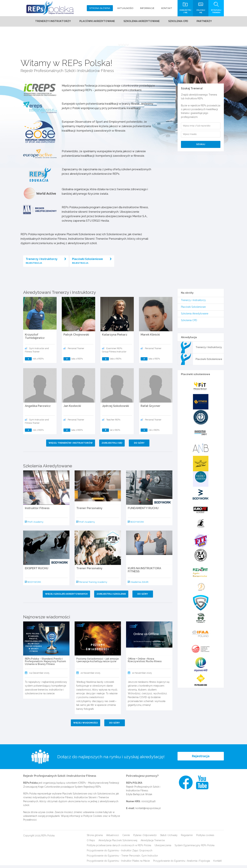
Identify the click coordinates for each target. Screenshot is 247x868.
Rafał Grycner (151, 409)
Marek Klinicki (150, 337)
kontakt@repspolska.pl (148, 811)
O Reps (91, 843)
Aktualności (113, 838)
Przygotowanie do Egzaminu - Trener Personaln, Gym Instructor (122, 858)
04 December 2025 (39, 676)
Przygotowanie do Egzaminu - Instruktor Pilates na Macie (118, 864)
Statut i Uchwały (169, 838)
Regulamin (187, 838)
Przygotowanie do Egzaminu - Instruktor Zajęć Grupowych (120, 853)
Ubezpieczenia (163, 848)
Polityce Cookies (93, 819)
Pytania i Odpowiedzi (145, 838)
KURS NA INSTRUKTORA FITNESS (144, 573)
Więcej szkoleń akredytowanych (65, 597)
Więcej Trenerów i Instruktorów (70, 446)
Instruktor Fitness (37, 511)
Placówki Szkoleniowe (92, 262)
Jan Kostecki (72, 409)
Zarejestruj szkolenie (111, 597)
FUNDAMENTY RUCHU (143, 511)
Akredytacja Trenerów (153, 843)
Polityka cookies (205, 838)
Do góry (140, 446)
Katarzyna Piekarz (115, 337)
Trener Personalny (89, 511)
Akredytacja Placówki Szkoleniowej (118, 843)
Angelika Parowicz (38, 409)
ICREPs (82, 786)
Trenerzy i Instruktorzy (46, 262)
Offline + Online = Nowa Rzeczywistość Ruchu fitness (145, 663)
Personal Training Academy (92, 585)
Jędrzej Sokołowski (116, 409)
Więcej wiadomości (85, 725)
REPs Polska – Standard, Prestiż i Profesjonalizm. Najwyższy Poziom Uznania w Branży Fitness (45, 664)
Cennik (126, 838)
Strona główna (95, 838)
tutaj (105, 815)
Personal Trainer (76, 351)
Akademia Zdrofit (138, 585)
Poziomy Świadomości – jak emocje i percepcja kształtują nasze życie (98, 663)
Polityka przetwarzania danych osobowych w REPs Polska (119, 848)
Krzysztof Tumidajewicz (35, 339)
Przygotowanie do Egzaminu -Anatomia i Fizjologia (182, 864)
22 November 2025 (90, 676)
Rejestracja (201, 759)
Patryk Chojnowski (76, 337)
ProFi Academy (34, 525)
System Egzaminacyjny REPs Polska (195, 848)
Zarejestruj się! (112, 446)
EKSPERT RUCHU (37, 571)
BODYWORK (136, 525)
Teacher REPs (113, 422)
